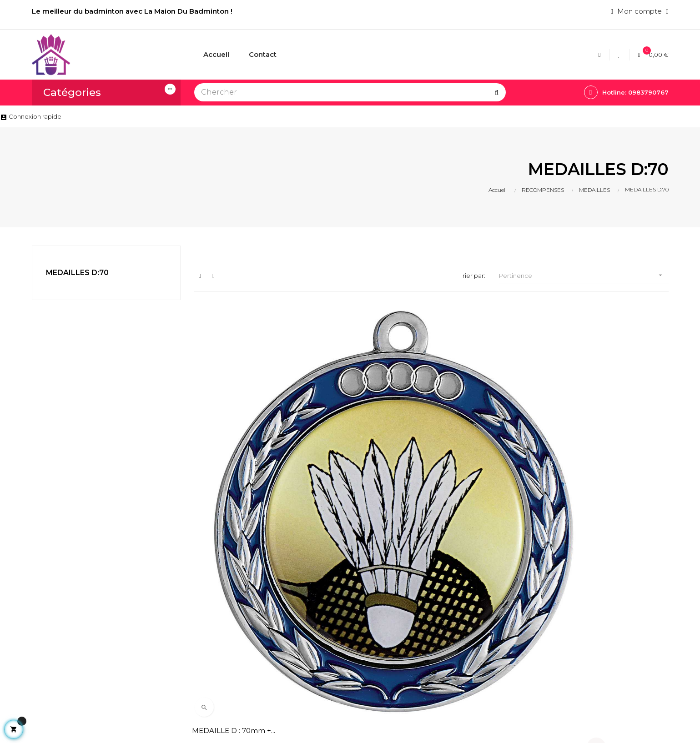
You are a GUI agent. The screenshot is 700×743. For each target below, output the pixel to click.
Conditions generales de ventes (343, 625)
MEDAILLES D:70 (77, 273)
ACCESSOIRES (436, 621)
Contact (316, 645)
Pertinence (584, 275)
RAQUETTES (433, 605)
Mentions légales (331, 605)
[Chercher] (350, 92)
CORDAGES (431, 590)
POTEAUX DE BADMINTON (435, 656)
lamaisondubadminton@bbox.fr (75, 652)
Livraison (317, 590)
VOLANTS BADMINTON (453, 636)
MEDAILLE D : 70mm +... (236, 401)
